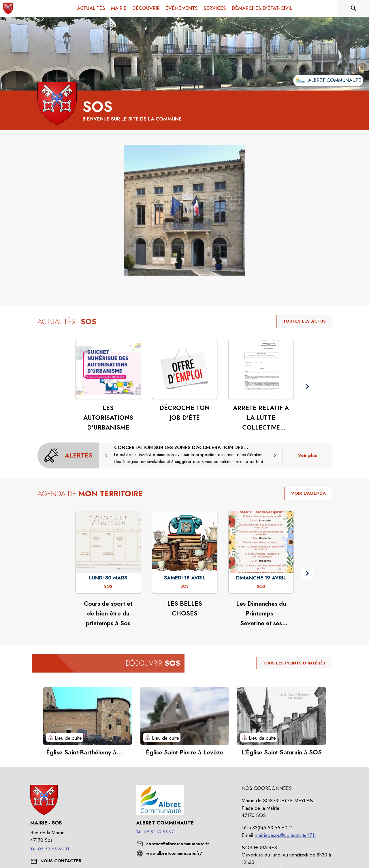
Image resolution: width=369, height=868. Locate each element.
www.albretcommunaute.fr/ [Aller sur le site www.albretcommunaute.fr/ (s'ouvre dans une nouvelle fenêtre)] (174, 853)
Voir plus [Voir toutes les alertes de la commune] (307, 455)
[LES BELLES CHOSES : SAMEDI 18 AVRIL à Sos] (184, 587)
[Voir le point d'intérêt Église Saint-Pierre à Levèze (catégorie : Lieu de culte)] (185, 716)
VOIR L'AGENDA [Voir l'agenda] (308, 493)
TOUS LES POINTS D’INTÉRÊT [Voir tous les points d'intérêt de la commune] (294, 663)
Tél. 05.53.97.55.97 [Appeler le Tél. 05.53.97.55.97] (155, 832)
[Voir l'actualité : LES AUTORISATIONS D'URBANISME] (108, 369)
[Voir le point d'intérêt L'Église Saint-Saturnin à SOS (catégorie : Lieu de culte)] (282, 716)
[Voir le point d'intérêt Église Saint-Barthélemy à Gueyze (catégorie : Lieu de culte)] (87, 716)
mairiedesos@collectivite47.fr (285, 835)
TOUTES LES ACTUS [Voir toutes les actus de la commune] (304, 321)
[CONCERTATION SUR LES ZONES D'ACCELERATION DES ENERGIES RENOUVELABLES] (191, 454)
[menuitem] (91, 8)
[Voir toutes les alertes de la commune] (68, 455)
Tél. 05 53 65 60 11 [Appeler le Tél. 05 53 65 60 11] (50, 849)
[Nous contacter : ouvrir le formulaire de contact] (61, 861)
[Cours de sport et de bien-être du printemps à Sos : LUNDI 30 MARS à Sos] (108, 587)
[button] (184, 210)
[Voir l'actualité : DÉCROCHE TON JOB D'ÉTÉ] (185, 369)
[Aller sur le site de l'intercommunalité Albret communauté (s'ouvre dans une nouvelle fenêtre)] (328, 80)
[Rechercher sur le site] (354, 8)
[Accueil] (8, 8)
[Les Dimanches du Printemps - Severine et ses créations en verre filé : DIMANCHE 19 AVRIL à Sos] (261, 587)
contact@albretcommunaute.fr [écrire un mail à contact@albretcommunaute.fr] (178, 844)
